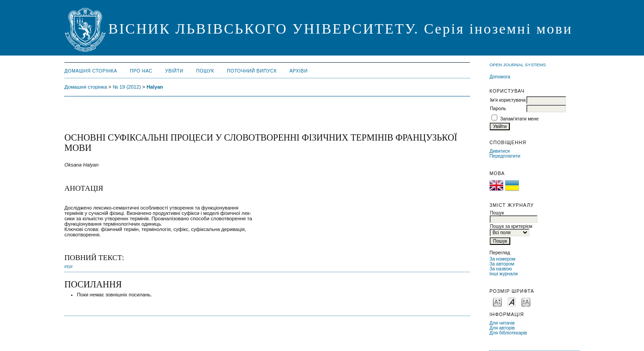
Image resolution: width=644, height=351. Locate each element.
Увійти (174, 71)
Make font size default (512, 302)
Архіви (299, 71)
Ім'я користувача (508, 100)
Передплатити (505, 156)
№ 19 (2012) (127, 87)
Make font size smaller (497, 302)
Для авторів (502, 328)
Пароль (498, 109)
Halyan (155, 87)
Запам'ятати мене (519, 119)
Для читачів (502, 323)
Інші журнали (503, 274)
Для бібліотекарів (508, 333)
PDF (69, 267)
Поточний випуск (252, 71)
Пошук (205, 71)
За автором (502, 264)
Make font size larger (526, 302)
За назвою (500, 269)
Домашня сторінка (91, 71)
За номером (502, 259)
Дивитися (500, 151)
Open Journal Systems (517, 65)
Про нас (141, 71)
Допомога (500, 77)
